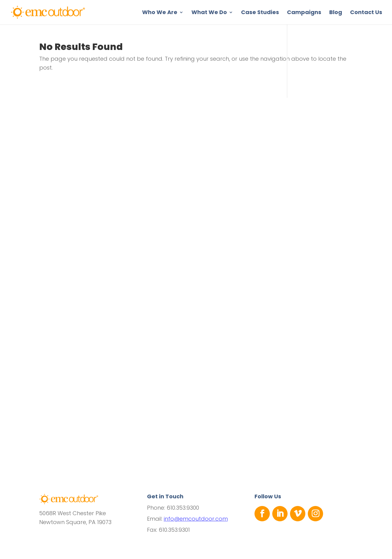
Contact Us (366, 13)
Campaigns (304, 13)
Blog (336, 13)
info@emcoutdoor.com (196, 519)
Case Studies (260, 13)
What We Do (209, 13)
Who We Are (160, 13)
